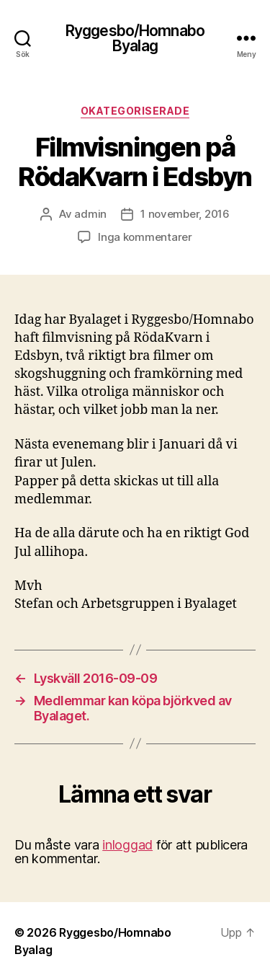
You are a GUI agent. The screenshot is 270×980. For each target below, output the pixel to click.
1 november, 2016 (185, 214)
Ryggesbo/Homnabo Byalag (135, 38)
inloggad (127, 845)
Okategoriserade (135, 111)
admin (90, 214)
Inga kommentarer (145, 237)
